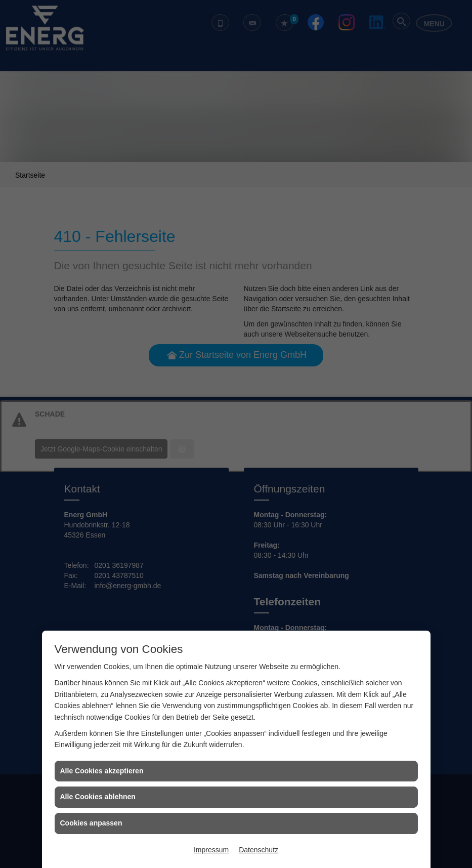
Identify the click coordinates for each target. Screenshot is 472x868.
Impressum (211, 850)
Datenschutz (259, 850)
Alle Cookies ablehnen (98, 797)
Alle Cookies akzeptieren (102, 771)
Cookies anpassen (91, 823)
